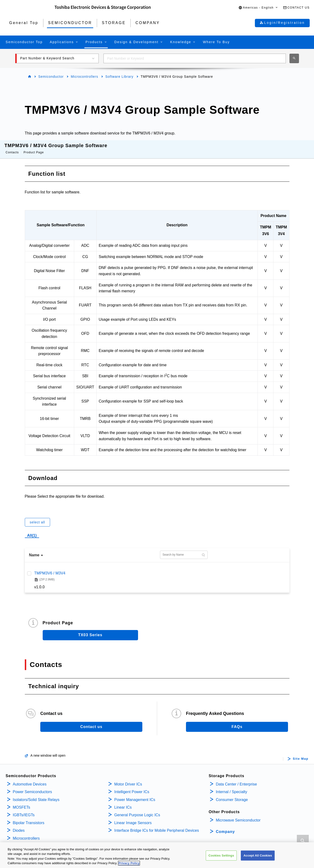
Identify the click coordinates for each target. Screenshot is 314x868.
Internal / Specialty (232, 787)
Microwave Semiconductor (238, 815)
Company (225, 827)
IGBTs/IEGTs (24, 810)
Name (34, 550)
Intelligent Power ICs (132, 787)
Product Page (34, 148)
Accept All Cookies (258, 856)
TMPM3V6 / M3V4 (50, 568)
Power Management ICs (135, 795)
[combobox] (195, 58)
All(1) (32, 531)
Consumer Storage (232, 795)
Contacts (12, 148)
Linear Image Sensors (133, 818)
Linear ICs (123, 803)
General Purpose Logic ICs (137, 810)
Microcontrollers (85, 77)
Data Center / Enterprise (236, 779)
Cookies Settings (221, 856)
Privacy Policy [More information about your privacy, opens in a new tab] (129, 864)
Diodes (19, 826)
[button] (258, 8)
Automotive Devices (30, 779)
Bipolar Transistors (29, 818)
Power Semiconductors (33, 787)
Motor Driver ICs (128, 779)
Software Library (119, 77)
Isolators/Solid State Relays (36, 795)
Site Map (301, 754)
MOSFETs (22, 803)
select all (37, 517)
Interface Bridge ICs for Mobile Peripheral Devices (157, 826)
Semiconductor (51, 77)
